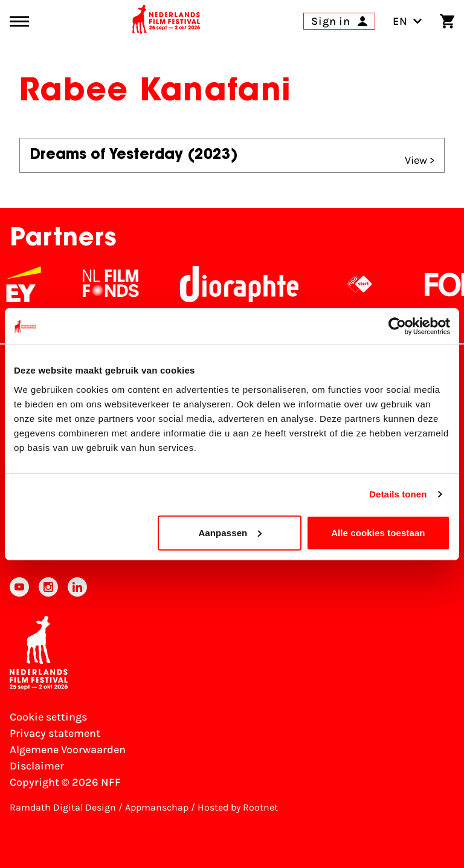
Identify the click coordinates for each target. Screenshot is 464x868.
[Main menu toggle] (19, 21)
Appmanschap (157, 807)
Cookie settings (48, 717)
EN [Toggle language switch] (408, 21)
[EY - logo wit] (31, 284)
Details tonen (398, 494)
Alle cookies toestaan (378, 532)
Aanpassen (230, 532)
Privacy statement (55, 733)
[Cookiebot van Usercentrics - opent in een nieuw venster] (397, 326)
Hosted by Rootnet (238, 807)
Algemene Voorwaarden (68, 750)
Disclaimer (37, 766)
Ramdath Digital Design (63, 807)
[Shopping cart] (447, 21)
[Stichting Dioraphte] (247, 284)
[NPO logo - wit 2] (367, 284)
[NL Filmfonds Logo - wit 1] (118, 284)
